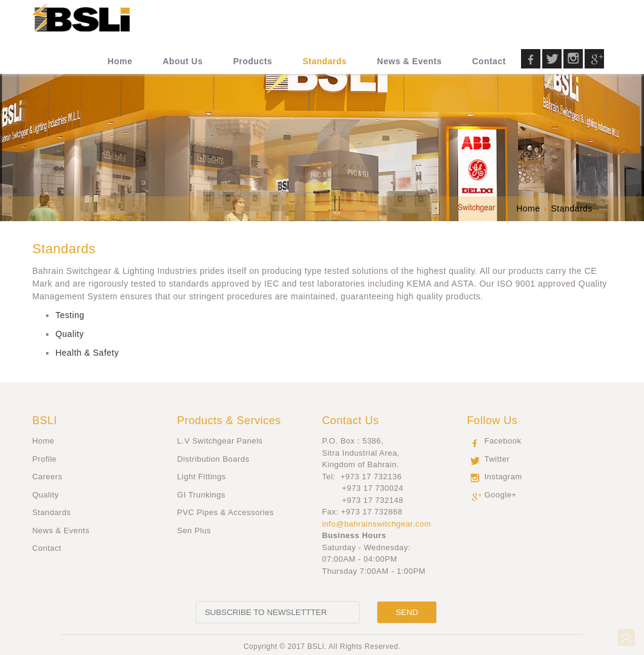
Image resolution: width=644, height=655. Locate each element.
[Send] (407, 612)
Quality (69, 334)
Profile (44, 459)
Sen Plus (194, 530)
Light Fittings (201, 477)
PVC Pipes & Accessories (225, 512)
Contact (47, 548)
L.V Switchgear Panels (220, 441)
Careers (47, 477)
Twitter (497, 459)
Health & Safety (87, 353)
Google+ (500, 495)
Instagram (503, 477)
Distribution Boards (213, 459)
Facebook (503, 441)
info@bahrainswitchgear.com (376, 524)
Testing (70, 315)
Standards (51, 512)
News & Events (61, 530)
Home (43, 441)
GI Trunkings (201, 495)
